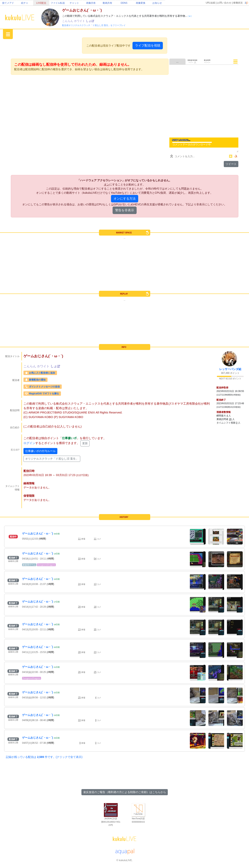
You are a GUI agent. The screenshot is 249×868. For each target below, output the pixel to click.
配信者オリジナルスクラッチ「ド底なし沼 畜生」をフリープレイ (94, 25)
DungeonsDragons (46, 565)
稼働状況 (238, 3)
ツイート (231, 164)
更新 (85, 443)
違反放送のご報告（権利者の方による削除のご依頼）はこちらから (125, 792)
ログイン (29, 443)
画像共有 (91, 3)
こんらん (68, 21)
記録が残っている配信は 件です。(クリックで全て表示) (44, 757)
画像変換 (141, 3)
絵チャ (25, 3)
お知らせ (157, 3)
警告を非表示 (125, 210)
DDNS (124, 3)
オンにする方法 (125, 199)
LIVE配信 (41, 3)
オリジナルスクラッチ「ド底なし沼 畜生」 (52, 459)
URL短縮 (210, 3)
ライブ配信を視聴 (148, 45)
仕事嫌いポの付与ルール (40, 451)
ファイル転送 (58, 3)
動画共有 (107, 3)
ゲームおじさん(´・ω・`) (37, 533)
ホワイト (80, 21)
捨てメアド (8, 3)
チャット (74, 3)
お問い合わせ (224, 3)
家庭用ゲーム (29, 565)
